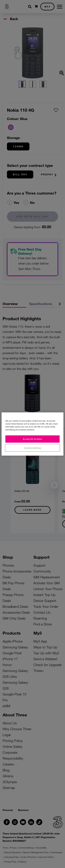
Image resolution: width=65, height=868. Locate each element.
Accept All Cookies (32, 439)
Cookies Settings (32, 448)
